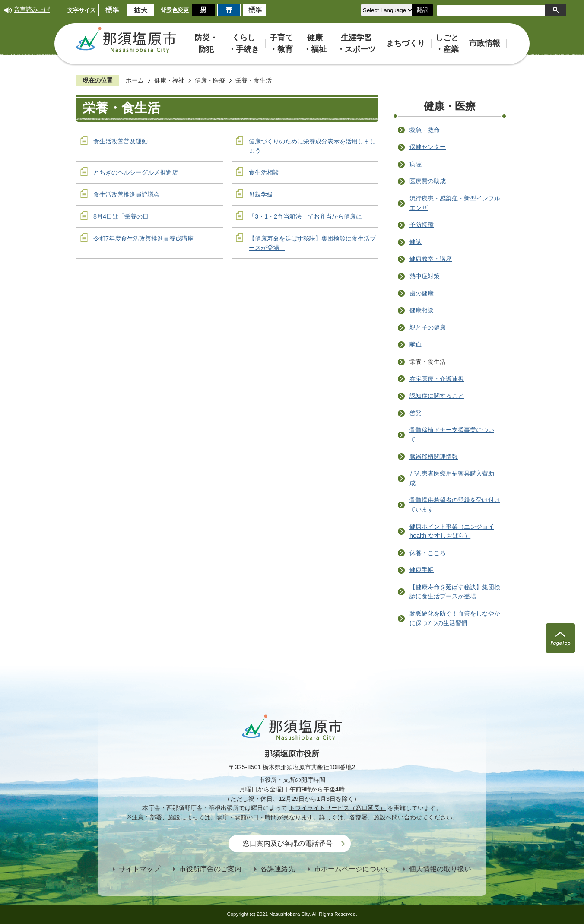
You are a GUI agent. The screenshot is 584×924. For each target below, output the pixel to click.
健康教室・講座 (431, 259)
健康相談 (422, 310)
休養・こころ (428, 553)
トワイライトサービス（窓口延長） (337, 808)
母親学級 (261, 194)
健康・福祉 (169, 80)
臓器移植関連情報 (434, 457)
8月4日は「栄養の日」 (124, 216)
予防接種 (422, 225)
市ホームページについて (352, 869)
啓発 (416, 413)
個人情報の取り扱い (440, 869)
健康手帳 (422, 570)
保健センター (428, 147)
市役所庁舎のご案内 (210, 869)
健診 (416, 242)
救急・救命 (425, 130)
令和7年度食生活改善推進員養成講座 (143, 238)
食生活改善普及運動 (121, 141)
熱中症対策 (425, 276)
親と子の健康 (428, 327)
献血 (416, 344)
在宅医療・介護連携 (437, 379)
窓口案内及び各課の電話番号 (288, 843)
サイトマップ (140, 869)
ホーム (135, 80)
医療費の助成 (428, 181)
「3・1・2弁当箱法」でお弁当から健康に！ (308, 216)
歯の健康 (422, 293)
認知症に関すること (437, 396)
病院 (416, 164)
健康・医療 (210, 80)
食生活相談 (264, 172)
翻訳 (422, 10)
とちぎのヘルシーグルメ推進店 (136, 172)
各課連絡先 (278, 869)
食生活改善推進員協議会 (127, 194)
